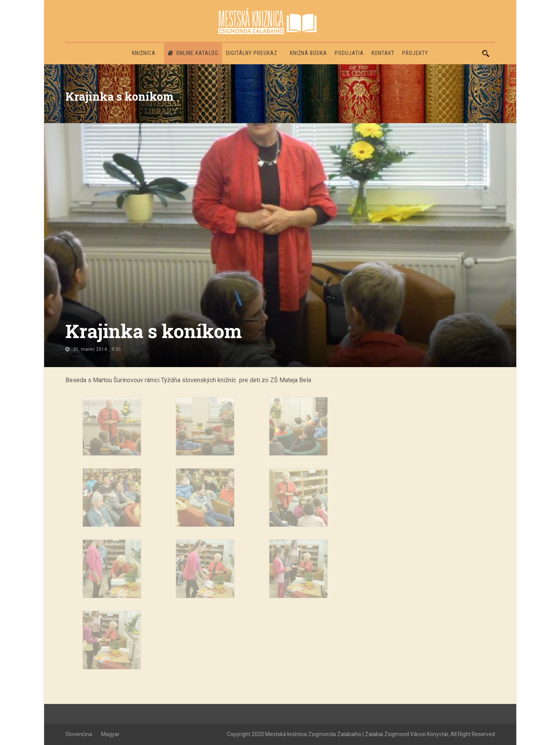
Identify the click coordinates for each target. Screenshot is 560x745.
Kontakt (383, 53)
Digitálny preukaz (252, 53)
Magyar (110, 734)
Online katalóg (193, 53)
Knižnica (144, 53)
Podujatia (349, 53)
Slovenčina (79, 734)
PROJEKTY (415, 53)
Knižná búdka (308, 53)
